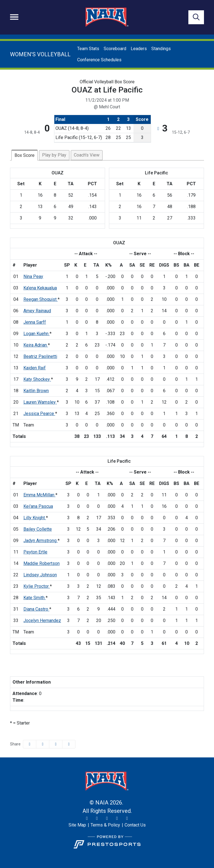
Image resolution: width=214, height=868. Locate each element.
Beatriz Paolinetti (40, 356)
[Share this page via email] (56, 744)
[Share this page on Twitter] (43, 744)
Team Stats (88, 49)
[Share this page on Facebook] (30, 744)
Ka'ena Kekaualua (40, 288)
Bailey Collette (38, 529)
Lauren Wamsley (40, 402)
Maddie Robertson (42, 563)
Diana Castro (36, 609)
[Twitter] (87, 818)
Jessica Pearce (39, 414)
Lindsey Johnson (40, 575)
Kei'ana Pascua (38, 506)
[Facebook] (107, 818)
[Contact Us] (135, 825)
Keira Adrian (36, 345)
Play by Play (54, 155)
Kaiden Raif (35, 368)
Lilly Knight (35, 518)
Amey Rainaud (37, 311)
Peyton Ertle (35, 552)
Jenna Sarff (35, 322)
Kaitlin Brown (36, 391)
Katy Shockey (37, 379)
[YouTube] (117, 818)
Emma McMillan (39, 495)
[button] (69, 744)
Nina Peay (33, 276)
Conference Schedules (99, 60)
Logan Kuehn (37, 334)
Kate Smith (35, 598)
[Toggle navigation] (14, 17)
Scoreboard (115, 49)
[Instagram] (97, 818)
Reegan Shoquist (41, 299)
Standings (161, 49)
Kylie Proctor (37, 586)
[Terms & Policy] (105, 825)
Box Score (25, 155)
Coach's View (87, 155)
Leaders (139, 49)
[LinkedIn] (127, 818)
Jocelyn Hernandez (42, 620)
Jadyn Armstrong (41, 541)
